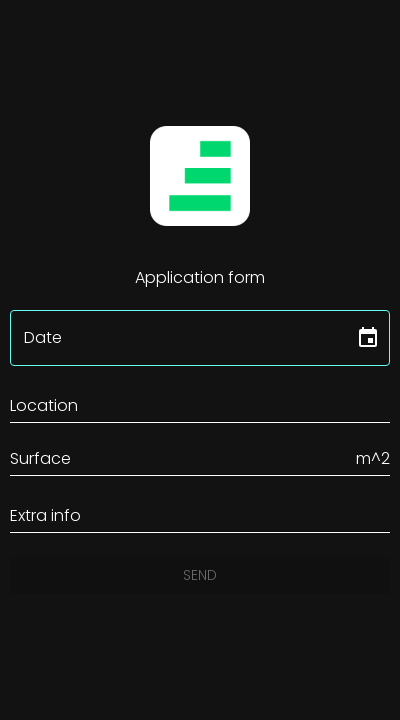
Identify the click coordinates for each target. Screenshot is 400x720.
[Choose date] (368, 338)
